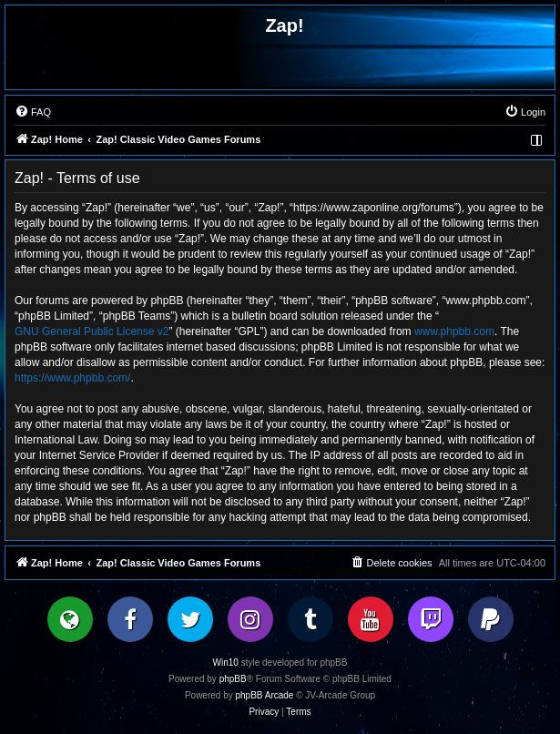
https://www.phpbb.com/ (72, 378)
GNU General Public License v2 (92, 331)
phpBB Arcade (265, 695)
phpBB (233, 679)
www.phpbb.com (454, 331)
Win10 (226, 663)
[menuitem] (33, 112)
